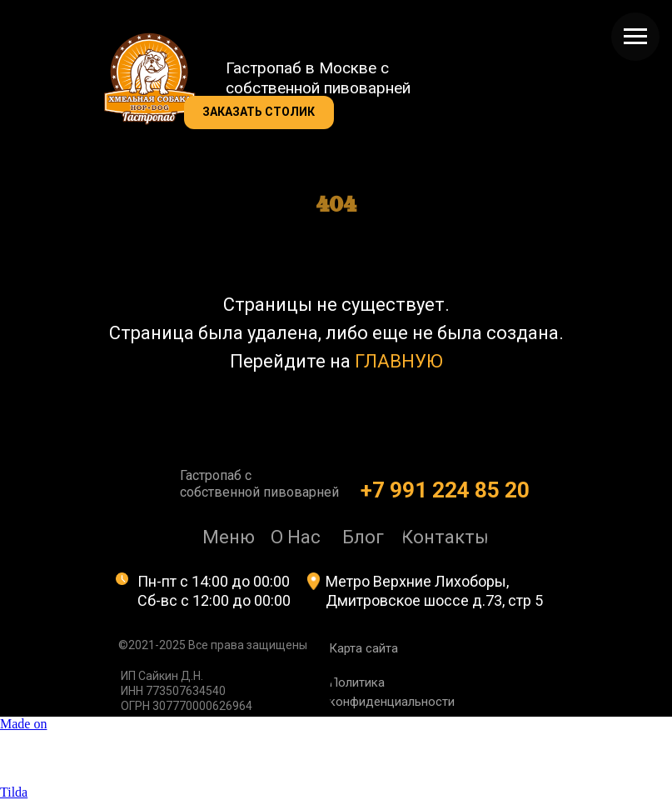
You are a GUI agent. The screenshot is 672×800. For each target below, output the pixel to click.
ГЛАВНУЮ (399, 361)
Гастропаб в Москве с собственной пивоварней (318, 78)
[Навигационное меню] (635, 37)
